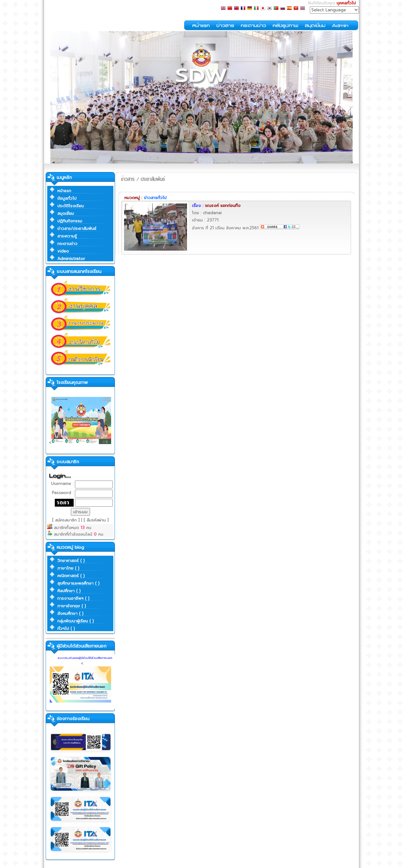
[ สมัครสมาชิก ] (67, 520)
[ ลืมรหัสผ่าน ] (96, 520)
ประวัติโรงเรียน (71, 206)
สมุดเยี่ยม (66, 213)
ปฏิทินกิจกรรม (70, 221)
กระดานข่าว (67, 244)
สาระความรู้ (67, 236)
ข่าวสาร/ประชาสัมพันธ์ (77, 228)
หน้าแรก (64, 191)
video (63, 251)
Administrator (71, 259)
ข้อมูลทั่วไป (67, 198)
